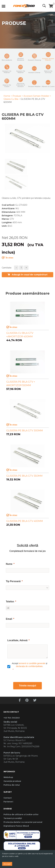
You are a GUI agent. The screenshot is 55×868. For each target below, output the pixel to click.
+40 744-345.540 (12, 718)
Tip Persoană (13, 581)
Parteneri (8, 802)
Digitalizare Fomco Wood (16, 826)
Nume (9, 564)
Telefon (10, 602)
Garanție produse (12, 781)
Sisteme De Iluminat (48, 69)
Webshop (8, 777)
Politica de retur (12, 785)
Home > (8, 96)
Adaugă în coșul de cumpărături (27, 275)
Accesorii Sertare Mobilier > (37, 96)
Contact (8, 798)
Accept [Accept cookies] (7, 864)
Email (9, 619)
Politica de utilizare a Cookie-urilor (21, 814)
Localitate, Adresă (17, 640)
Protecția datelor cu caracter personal (23, 822)
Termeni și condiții (13, 818)
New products (7, 57)
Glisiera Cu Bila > (12, 99)
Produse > (18, 96)
